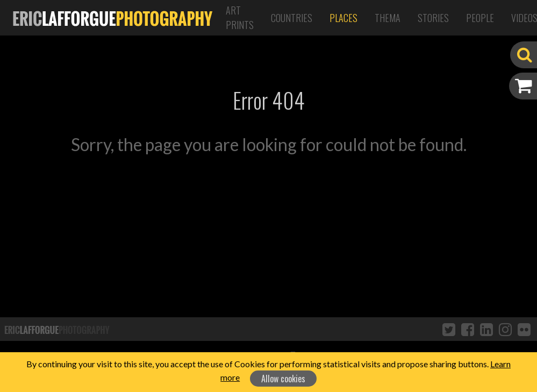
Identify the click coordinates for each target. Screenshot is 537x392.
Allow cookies (283, 379)
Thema (388, 18)
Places (343, 18)
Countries (292, 18)
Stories (433, 18)
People (480, 18)
